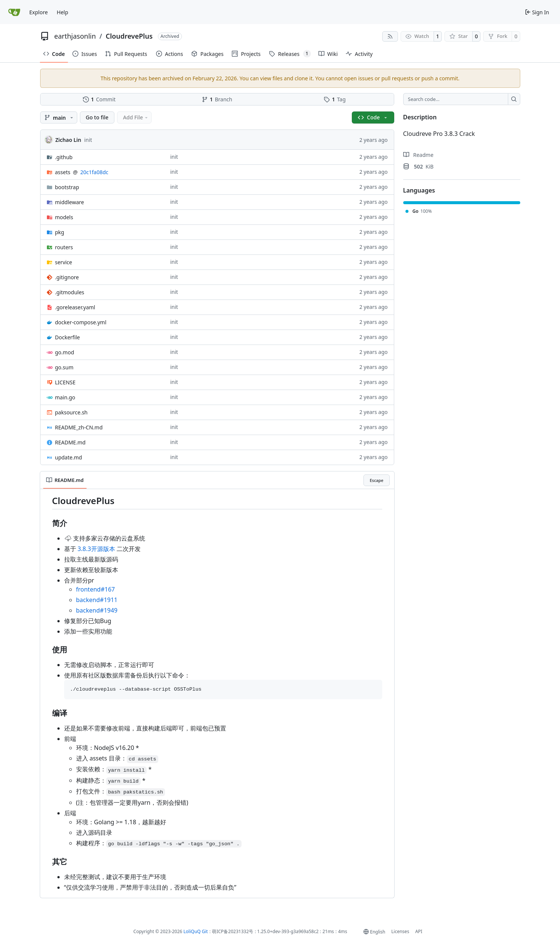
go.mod (65, 352)
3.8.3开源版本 (96, 549)
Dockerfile (68, 337)
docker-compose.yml (81, 322)
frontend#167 (96, 589)
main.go (65, 397)
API (419, 931)
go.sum (64, 367)
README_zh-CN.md (79, 427)
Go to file (97, 117)
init (88, 140)
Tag (335, 99)
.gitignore (67, 277)
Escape (377, 480)
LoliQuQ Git (196, 931)
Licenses (400, 931)
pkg (60, 232)
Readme (418, 155)
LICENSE (65, 382)
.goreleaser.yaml (75, 307)
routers (64, 247)
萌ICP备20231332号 (233, 931)
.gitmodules (70, 292)
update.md (69, 457)
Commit (99, 99)
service (64, 262)
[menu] (374, 932)
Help (62, 12)
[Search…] (514, 99)
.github (64, 157)
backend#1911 (97, 600)
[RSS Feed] (390, 36)
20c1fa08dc (94, 172)
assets (63, 172)
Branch (217, 99)
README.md (71, 442)
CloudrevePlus (129, 36)
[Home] (15, 12)
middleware (70, 202)
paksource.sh (71, 412)
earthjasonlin (75, 36)
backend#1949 (97, 610)
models (64, 217)
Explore (38, 12)
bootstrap (67, 187)
